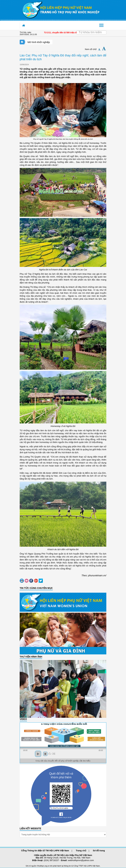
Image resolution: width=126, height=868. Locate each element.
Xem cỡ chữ (91, 49)
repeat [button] (50, 754)
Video (23, 719)
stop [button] (45, 754)
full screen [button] (54, 754)
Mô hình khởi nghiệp (39, 42)
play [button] (38, 754)
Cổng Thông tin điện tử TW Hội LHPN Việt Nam (45, 851)
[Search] (91, 32)
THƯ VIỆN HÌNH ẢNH (31, 657)
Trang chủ (81, 851)
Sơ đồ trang (99, 851)
